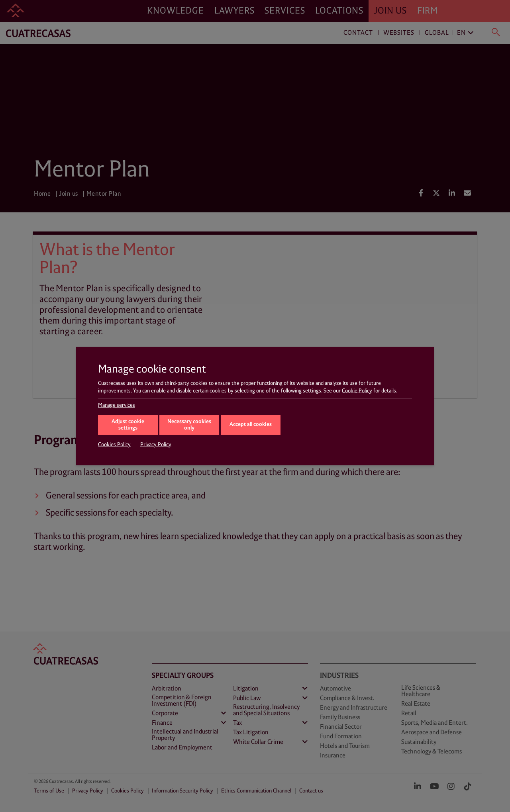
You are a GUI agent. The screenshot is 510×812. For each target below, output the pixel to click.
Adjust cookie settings (128, 425)
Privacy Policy (156, 444)
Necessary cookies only (189, 425)
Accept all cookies (251, 425)
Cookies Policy (114, 444)
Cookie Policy (357, 391)
